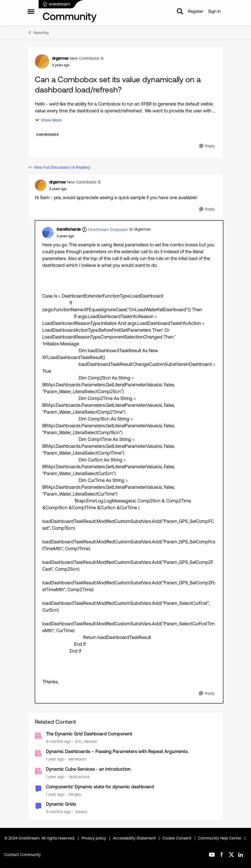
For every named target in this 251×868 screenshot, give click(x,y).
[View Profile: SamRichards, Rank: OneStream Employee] (48, 233)
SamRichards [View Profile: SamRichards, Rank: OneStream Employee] (69, 229)
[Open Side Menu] (31, 11)
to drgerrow (140, 229)
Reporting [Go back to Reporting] (38, 32)
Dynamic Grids (61, 804)
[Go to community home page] (68, 11)
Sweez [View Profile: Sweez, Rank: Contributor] (81, 812)
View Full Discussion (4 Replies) (59, 167)
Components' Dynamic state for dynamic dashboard (100, 787)
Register (196, 11)
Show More (48, 120)
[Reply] (207, 146)
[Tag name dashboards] (48, 135)
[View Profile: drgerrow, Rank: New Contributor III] (42, 61)
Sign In (214, 11)
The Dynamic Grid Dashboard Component (89, 734)
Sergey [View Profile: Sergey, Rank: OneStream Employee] (75, 794)
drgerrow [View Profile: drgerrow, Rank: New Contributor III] (60, 58)
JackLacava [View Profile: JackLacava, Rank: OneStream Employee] (79, 777)
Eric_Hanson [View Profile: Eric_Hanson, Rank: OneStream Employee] (86, 741)
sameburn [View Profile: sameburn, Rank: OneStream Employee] (78, 759)
